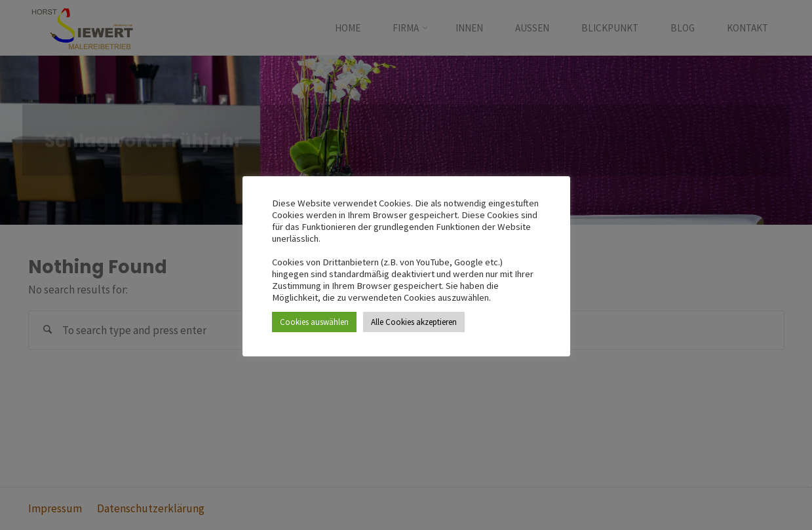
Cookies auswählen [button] (314, 322)
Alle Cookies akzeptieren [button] (414, 322)
